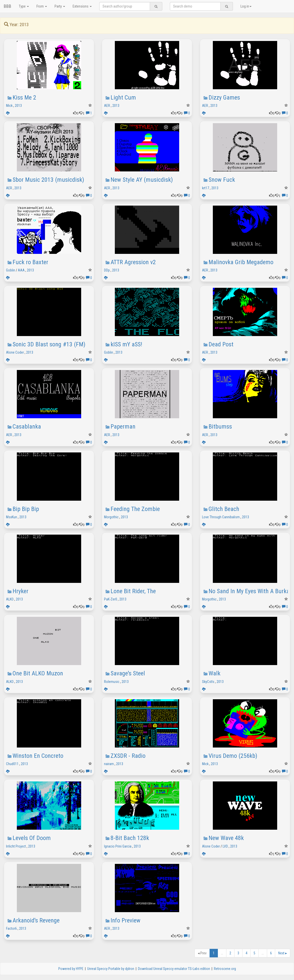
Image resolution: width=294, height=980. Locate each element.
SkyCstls (208, 682)
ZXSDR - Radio (128, 756)
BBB (8, 6)
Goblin (11, 270)
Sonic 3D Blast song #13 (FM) (49, 344)
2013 (18, 106)
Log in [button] (246, 6)
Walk (214, 673)
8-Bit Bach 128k (130, 838)
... (222, 953)
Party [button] (60, 6)
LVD (225, 846)
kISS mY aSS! (126, 344)
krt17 (206, 188)
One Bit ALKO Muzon (38, 673)
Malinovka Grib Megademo (241, 262)
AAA (21, 270)
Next (283, 953)
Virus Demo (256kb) (233, 756)
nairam (109, 764)
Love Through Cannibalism (221, 517)
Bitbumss (220, 427)
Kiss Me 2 (24, 98)
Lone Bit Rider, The (133, 591)
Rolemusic (112, 682)
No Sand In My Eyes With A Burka (249, 591)
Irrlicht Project (16, 846)
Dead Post (221, 344)
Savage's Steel (128, 673)
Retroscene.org (225, 969)
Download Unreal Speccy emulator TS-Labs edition (174, 969)
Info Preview (126, 920)
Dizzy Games (224, 98)
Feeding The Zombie (135, 509)
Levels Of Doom (32, 838)
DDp (107, 270)
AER (107, 106)
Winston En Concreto (38, 756)
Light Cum (123, 98)
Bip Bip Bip (26, 509)
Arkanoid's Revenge (36, 920)
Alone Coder (15, 352)
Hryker (20, 591)
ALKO (10, 599)
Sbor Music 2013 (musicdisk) (48, 180)
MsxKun (12, 517)
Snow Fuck (222, 180)
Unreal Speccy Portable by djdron (111, 969)
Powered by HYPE (71, 969)
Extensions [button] (82, 6)
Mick (9, 106)
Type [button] (24, 6)
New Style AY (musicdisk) (142, 180)
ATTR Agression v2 (133, 262)
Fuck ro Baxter (30, 262)
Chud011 (12, 764)
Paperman (123, 427)
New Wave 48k (226, 838)
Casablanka (27, 427)
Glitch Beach (224, 509)
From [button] (42, 6)
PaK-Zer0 (111, 599)
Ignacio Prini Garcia (118, 846)
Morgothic (111, 517)
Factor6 (11, 928)
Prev (202, 953)
